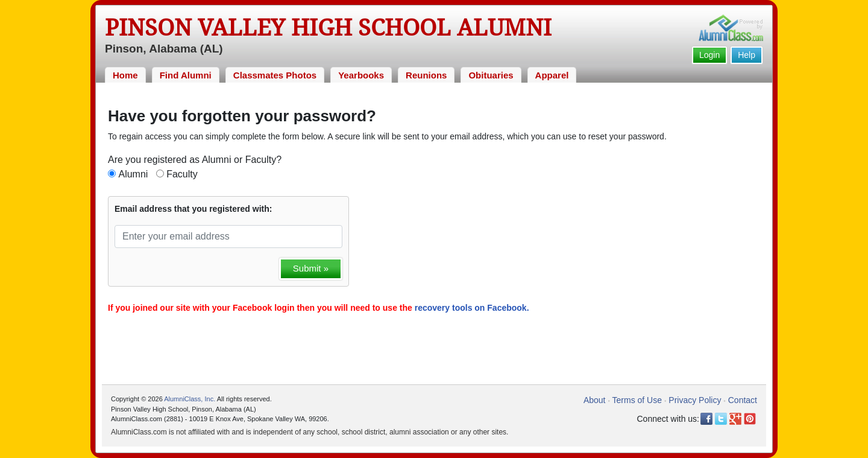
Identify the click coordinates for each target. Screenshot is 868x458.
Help (747, 55)
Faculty (182, 174)
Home (125, 75)
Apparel (552, 75)
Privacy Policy (695, 400)
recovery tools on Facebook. (472, 308)
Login (709, 55)
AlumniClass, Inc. (190, 399)
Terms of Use (637, 400)
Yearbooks (361, 75)
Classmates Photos (275, 75)
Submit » (311, 268)
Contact (743, 400)
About (595, 400)
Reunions (426, 75)
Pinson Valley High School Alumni (328, 28)
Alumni (133, 174)
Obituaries (491, 75)
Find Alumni (186, 75)
